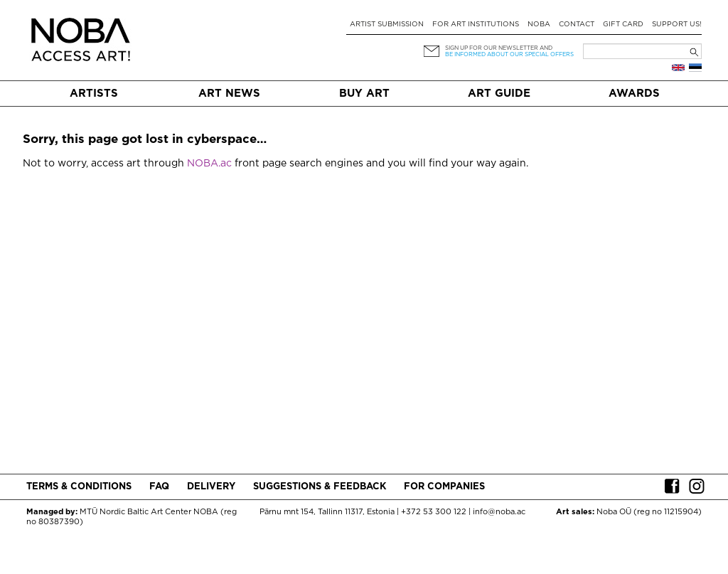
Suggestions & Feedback (320, 487)
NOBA (539, 25)
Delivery (211, 487)
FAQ (159, 487)
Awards (634, 94)
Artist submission (387, 25)
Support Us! (677, 25)
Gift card (623, 25)
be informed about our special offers (509, 54)
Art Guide (499, 94)
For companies (444, 487)
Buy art (364, 94)
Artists (94, 94)
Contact (577, 25)
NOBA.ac (209, 164)
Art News (229, 94)
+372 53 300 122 (434, 512)
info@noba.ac (499, 512)
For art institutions (476, 25)
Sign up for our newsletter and (499, 48)
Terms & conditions (79, 487)
